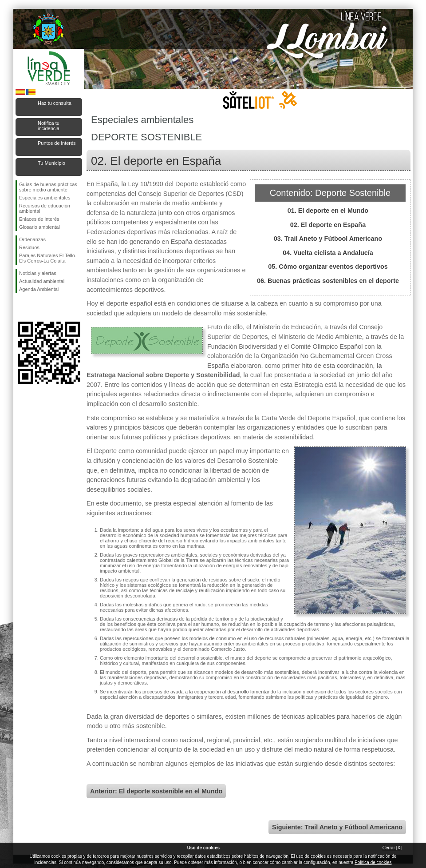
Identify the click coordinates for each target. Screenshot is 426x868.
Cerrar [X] (392, 848)
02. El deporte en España (328, 225)
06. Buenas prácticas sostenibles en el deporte (328, 281)
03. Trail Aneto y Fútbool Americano (328, 239)
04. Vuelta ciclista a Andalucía (328, 253)
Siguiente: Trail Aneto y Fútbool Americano (337, 827)
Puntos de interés (57, 143)
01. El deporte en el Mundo (328, 211)
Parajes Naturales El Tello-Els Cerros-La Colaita (48, 258)
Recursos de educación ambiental (45, 208)
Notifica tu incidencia (49, 126)
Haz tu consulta (55, 103)
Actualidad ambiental (42, 281)
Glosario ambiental (39, 227)
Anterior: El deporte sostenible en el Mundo (156, 791)
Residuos (29, 247)
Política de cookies (373, 862)
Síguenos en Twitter (35, 307)
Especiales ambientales (45, 198)
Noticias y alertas (38, 273)
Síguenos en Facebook (21, 307)
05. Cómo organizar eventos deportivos (328, 267)
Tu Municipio (51, 163)
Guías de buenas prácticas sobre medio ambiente (48, 187)
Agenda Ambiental (39, 289)
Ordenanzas (32, 239)
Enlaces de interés (39, 219)
